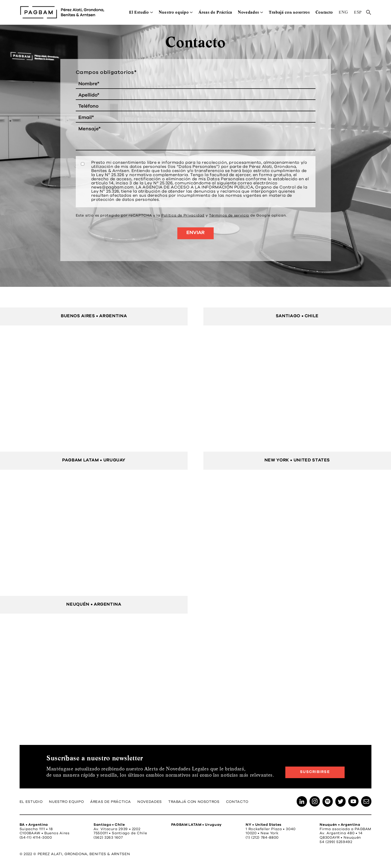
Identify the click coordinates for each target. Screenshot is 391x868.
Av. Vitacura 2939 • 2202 (117, 829)
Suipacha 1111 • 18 (36, 829)
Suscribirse (315, 772)
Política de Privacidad (183, 216)
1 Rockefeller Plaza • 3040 (271, 829)
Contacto (324, 12)
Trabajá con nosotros (289, 12)
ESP (358, 12)
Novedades (248, 12)
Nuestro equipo (174, 12)
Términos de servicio (229, 216)
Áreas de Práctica (215, 12)
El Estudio (139, 12)
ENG (343, 12)
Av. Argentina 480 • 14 (341, 833)
